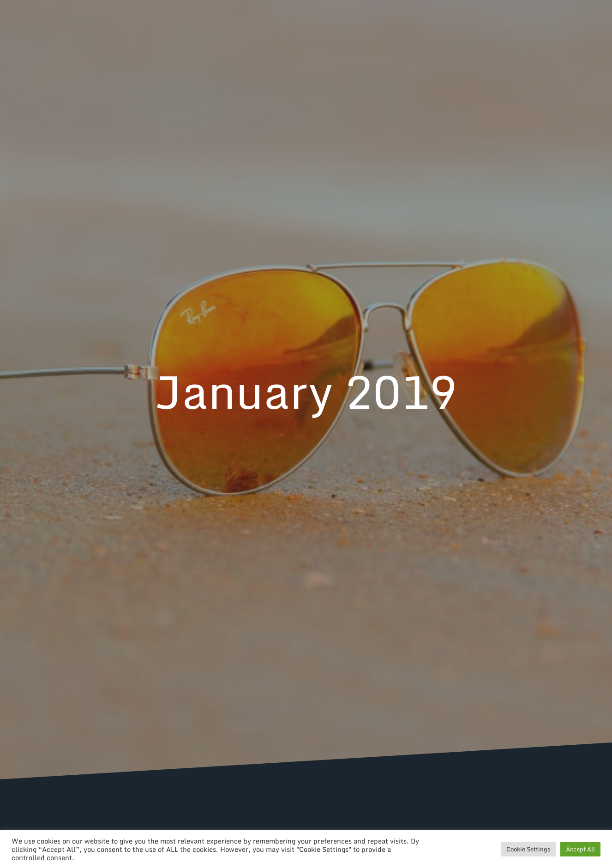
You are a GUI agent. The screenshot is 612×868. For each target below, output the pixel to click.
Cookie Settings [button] (528, 849)
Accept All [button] (580, 849)
